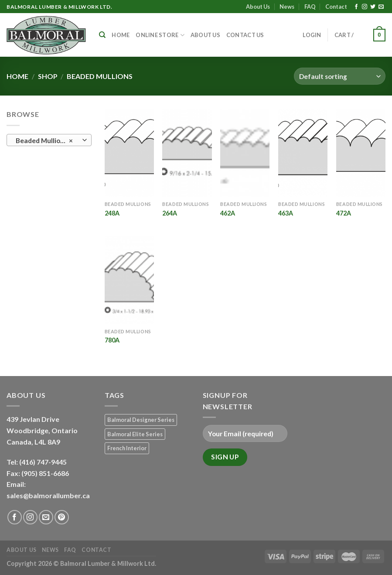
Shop (48, 76)
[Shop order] (340, 76)
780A (112, 340)
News (287, 7)
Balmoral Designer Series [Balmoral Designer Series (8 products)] (141, 420)
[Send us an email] (381, 7)
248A (112, 213)
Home (121, 35)
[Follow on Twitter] (373, 7)
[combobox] (49, 140)
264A (170, 213)
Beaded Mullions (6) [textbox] (47, 140)
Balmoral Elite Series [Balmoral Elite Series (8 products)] (135, 434)
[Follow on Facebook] (356, 7)
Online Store (160, 35)
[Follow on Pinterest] (62, 517)
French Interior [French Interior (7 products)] (127, 448)
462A (228, 213)
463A (286, 213)
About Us (258, 7)
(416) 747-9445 (44, 462)
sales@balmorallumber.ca (48, 495)
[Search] (102, 35)
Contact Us (245, 35)
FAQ (310, 7)
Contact (336, 7)
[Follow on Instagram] (365, 7)
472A (344, 213)
